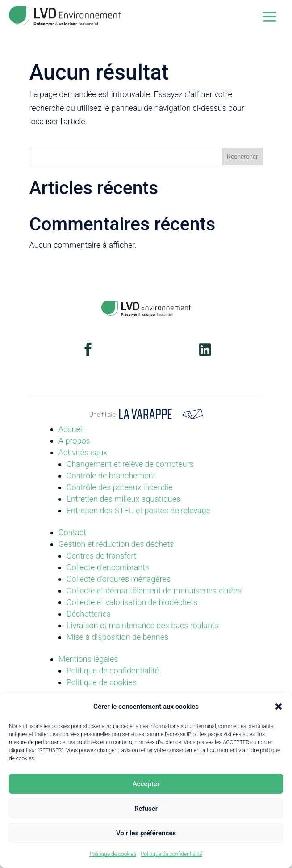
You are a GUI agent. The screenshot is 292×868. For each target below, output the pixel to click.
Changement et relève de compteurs (130, 464)
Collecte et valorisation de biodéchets (132, 602)
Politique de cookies (113, 854)
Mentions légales (88, 659)
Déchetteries (89, 614)
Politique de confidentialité (171, 854)
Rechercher (242, 157)
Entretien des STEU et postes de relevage (138, 510)
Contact (72, 532)
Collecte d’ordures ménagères (119, 579)
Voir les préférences (146, 833)
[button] (279, 707)
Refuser (146, 809)
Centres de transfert (102, 556)
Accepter (146, 784)
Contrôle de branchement (111, 476)
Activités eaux (83, 452)
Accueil (71, 429)
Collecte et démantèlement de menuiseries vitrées (154, 591)
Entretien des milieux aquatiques (123, 499)
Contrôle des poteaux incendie (120, 487)
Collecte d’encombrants (108, 567)
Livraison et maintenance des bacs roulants (143, 625)
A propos (74, 441)
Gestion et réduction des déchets (116, 544)
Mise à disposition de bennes (117, 637)
